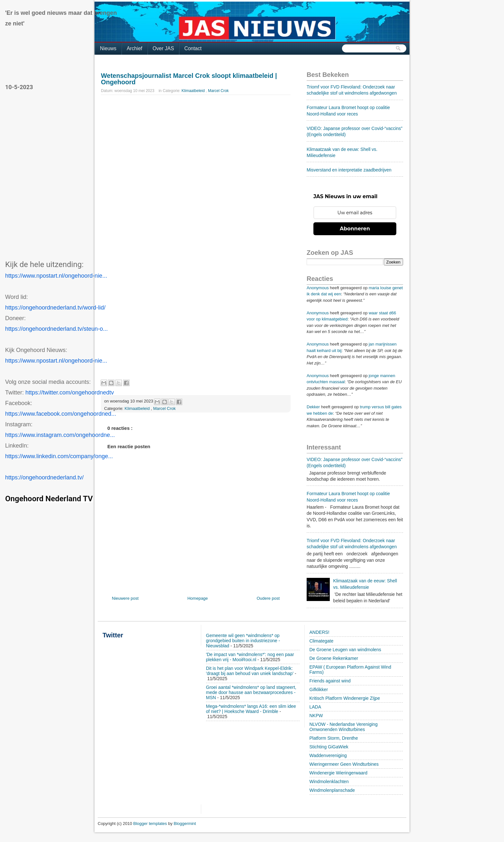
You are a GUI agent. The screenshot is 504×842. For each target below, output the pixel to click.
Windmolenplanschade (332, 790)
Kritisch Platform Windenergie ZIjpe (345, 698)
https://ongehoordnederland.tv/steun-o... (56, 329)
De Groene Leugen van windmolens (345, 650)
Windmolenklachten (329, 782)
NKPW (316, 716)
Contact (193, 48)
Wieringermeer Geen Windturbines (344, 764)
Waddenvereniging (328, 755)
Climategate (322, 641)
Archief (135, 48)
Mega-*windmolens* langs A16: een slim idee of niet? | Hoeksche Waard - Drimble (251, 709)
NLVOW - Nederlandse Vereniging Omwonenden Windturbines (344, 727)
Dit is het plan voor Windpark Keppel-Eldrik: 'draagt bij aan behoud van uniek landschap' (250, 671)
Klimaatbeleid (194, 91)
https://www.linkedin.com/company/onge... (59, 456)
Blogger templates (151, 823)
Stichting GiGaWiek (329, 747)
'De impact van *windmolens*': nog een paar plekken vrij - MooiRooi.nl (250, 657)
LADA (315, 707)
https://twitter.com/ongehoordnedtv (70, 393)
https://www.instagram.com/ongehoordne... (60, 435)
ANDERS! (319, 632)
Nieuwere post (125, 598)
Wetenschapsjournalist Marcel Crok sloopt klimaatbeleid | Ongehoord (189, 79)
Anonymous (318, 288)
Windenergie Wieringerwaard (339, 773)
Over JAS (163, 48)
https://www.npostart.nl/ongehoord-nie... (56, 276)
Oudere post (268, 598)
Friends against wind (330, 681)
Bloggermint (185, 823)
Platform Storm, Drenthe (334, 738)
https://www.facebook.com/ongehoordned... (61, 414)
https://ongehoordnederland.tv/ (44, 477)
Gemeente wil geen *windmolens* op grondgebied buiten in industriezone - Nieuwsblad (243, 641)
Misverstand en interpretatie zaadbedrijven (349, 170)
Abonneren (355, 229)
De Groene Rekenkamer (334, 658)
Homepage (198, 598)
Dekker (313, 407)
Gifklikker (319, 689)
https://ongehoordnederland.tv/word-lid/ (55, 308)
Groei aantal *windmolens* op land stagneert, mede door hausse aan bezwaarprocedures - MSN (251, 692)
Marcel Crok (218, 91)
